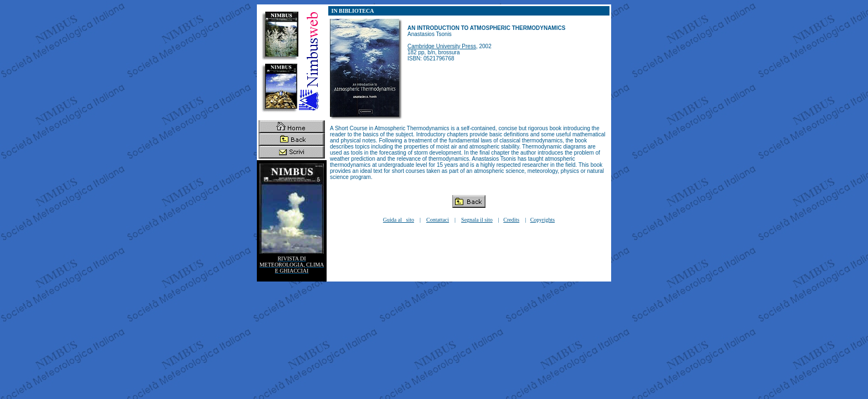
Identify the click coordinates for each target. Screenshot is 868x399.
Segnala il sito (477, 220)
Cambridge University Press (442, 46)
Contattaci (438, 220)
